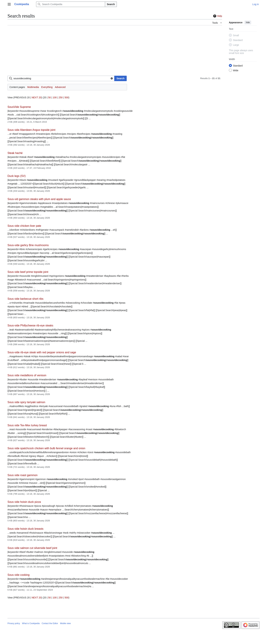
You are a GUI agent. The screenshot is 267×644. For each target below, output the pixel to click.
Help (217, 16)
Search (111, 4)
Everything (47, 87)
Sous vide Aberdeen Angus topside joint (31, 130)
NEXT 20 (37, 97)
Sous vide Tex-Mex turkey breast (27, 425)
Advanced (60, 87)
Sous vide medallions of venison (27, 375)
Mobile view (65, 623)
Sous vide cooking (18, 575)
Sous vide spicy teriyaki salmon (26, 402)
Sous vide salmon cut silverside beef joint (32, 548)
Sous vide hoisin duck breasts (25, 529)
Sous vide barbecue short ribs (25, 299)
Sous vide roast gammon (22, 475)
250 (61, 97)
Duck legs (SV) (17, 176)
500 (66, 97)
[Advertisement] (110, 52)
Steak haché (15, 153)
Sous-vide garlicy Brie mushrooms (28, 245)
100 (55, 97)
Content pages (17, 87)
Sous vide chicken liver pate (24, 226)
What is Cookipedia (31, 623)
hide (248, 22)
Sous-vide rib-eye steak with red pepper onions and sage (42, 352)
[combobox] (61, 78)
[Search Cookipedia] (70, 4)
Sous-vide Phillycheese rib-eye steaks (30, 325)
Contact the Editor (50, 623)
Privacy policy (14, 623)
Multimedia (33, 87)
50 (50, 97)
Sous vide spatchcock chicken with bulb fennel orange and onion (46, 448)
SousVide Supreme (19, 107)
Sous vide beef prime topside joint (28, 272)
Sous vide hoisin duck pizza (24, 502)
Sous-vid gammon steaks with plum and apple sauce (39, 199)
